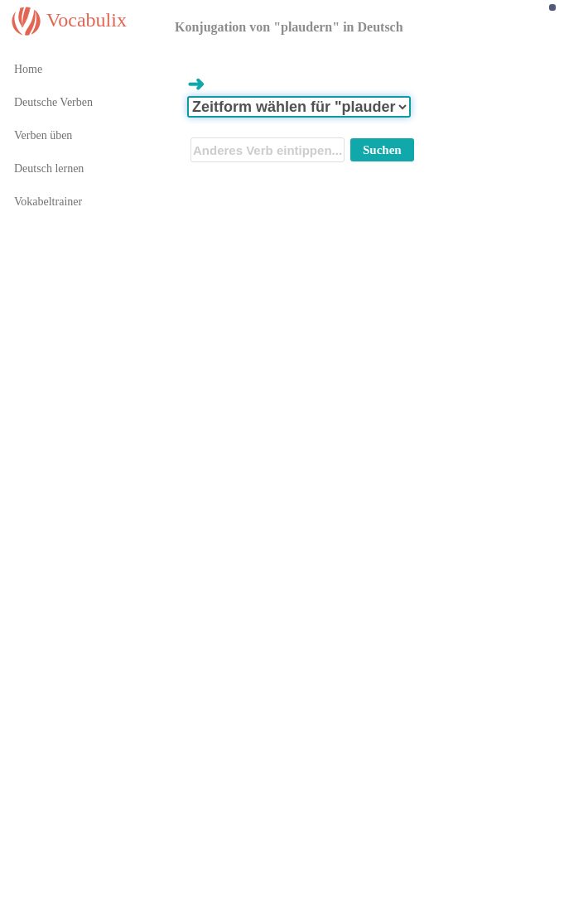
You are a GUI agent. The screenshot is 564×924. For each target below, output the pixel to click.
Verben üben (43, 135)
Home (28, 69)
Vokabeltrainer (48, 202)
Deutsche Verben (53, 102)
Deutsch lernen (49, 168)
